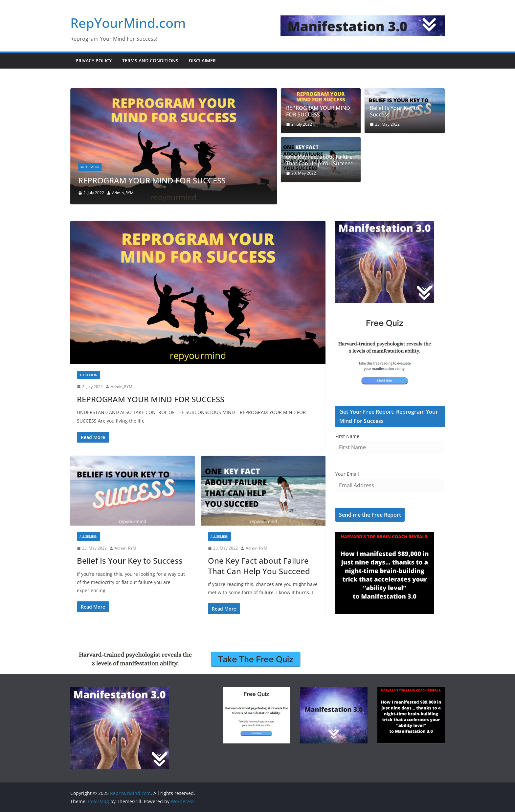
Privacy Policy (94, 61)
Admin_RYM (123, 193)
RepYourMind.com (128, 23)
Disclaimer (202, 61)
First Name (347, 436)
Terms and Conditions (150, 61)
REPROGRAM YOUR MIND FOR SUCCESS (152, 180)
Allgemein (90, 167)
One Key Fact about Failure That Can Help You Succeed (320, 160)
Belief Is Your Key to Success (394, 112)
